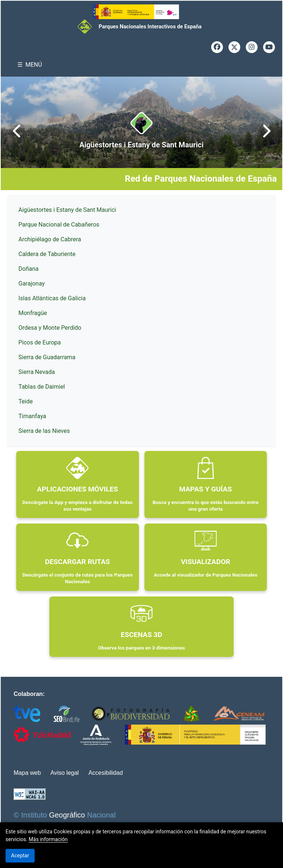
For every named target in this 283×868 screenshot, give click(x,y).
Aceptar (20, 855)
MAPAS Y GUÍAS (205, 489)
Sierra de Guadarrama (47, 357)
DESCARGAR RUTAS (77, 562)
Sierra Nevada (37, 372)
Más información (48, 839)
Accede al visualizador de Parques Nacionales (205, 575)
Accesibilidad (106, 773)
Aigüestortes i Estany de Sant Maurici (141, 145)
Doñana (29, 269)
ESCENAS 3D (142, 635)
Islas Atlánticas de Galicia (52, 298)
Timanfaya (32, 416)
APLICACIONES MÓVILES (77, 489)
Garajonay (32, 283)
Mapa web (27, 773)
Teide (26, 401)
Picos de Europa (40, 342)
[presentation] (17, 131)
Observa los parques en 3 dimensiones (141, 648)
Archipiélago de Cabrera (50, 239)
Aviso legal (65, 773)
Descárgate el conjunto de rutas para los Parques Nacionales (78, 578)
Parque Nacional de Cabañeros (59, 225)
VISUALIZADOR (206, 562)
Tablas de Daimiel (42, 387)
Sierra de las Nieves (44, 431)
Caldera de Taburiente (47, 254)
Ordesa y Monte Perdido (50, 328)
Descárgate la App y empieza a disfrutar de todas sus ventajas (78, 505)
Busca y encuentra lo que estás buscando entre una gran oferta (206, 505)
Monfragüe (33, 313)
